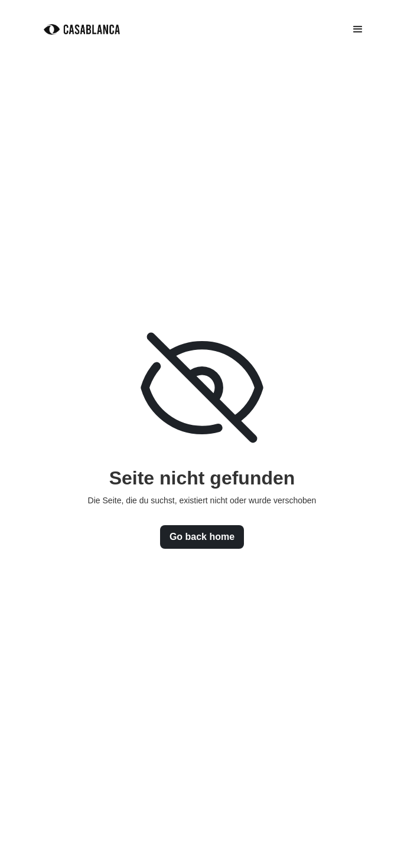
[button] (358, 30)
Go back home (202, 537)
